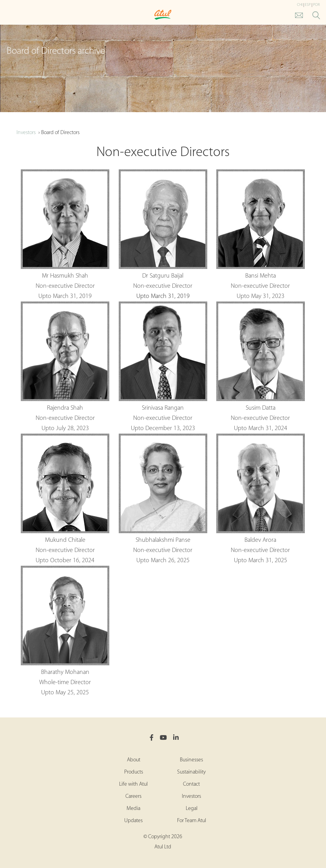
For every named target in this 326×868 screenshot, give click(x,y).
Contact (191, 784)
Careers (133, 796)
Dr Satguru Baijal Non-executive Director (163, 229)
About (134, 760)
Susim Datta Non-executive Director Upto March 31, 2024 (261, 367)
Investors (26, 133)
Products (134, 772)
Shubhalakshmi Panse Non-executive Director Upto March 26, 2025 (163, 499)
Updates (133, 821)
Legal (192, 809)
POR (316, 5)
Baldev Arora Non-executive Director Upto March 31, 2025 (261, 499)
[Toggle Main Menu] (8, 15)
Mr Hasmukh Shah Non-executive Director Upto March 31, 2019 (65, 234)
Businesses (191, 760)
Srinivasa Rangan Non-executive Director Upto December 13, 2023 (163, 367)
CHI (300, 5)
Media (133, 809)
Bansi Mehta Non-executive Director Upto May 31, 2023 (261, 234)
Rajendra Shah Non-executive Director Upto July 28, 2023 (65, 367)
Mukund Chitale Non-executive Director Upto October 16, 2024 (65, 499)
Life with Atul (133, 784)
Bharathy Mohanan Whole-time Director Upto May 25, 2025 (65, 631)
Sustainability (191, 772)
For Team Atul (192, 821)
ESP (308, 5)
